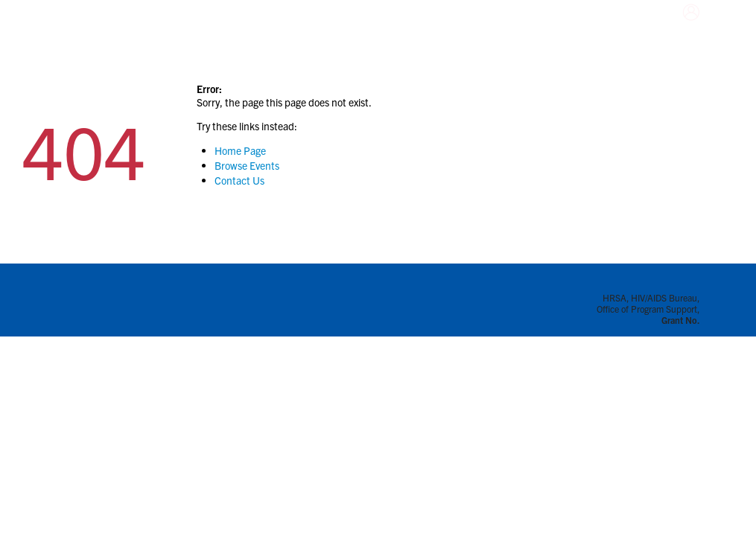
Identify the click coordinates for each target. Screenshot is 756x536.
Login (676, 29)
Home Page (240, 150)
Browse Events (247, 165)
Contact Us (239, 180)
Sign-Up (702, 29)
